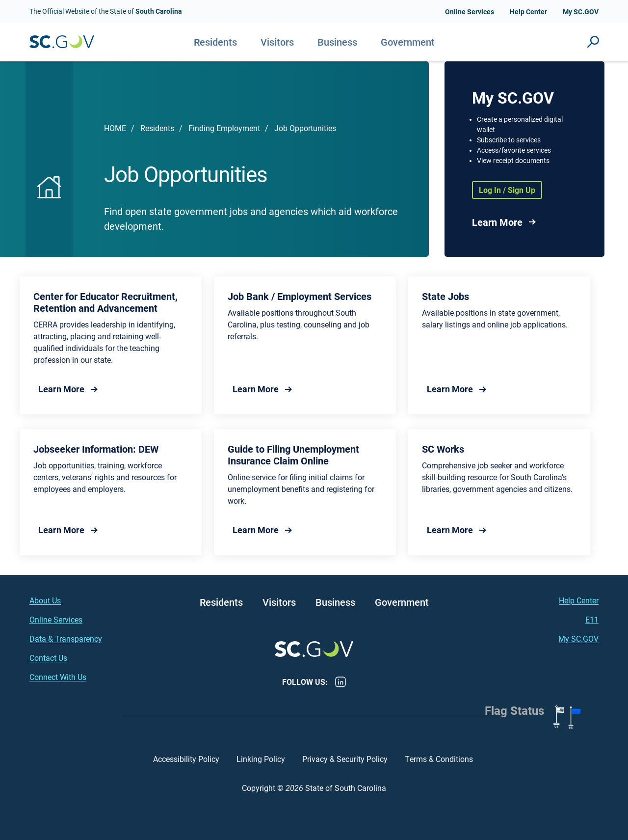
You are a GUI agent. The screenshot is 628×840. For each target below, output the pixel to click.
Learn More (497, 222)
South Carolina (62, 42)
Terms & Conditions (440, 759)
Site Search (593, 42)
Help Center (528, 12)
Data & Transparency (66, 638)
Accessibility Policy (186, 759)
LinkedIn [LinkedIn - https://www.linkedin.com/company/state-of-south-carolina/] (340, 682)
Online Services (470, 12)
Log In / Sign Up (507, 190)
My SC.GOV (581, 12)
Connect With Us (58, 677)
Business (337, 42)
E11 (592, 619)
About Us (45, 600)
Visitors (277, 42)
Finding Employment (224, 128)
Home (115, 128)
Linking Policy (261, 759)
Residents (215, 42)
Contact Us (48, 658)
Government (408, 42)
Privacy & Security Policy (345, 759)
